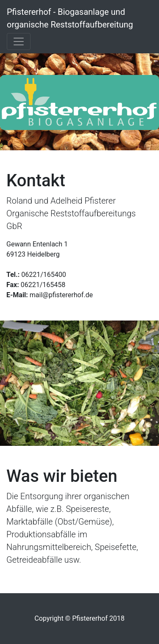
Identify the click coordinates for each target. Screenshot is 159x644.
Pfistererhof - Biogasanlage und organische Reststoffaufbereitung (70, 18)
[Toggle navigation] (19, 41)
